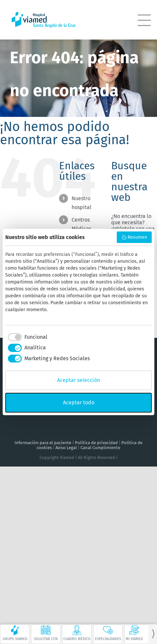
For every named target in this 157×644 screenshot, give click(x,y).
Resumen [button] (134, 237)
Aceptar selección (78, 380)
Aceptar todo (79, 403)
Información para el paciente (43, 443)
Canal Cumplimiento (100, 448)
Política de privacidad (96, 443)
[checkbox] (26, 337)
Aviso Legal (66, 448)
